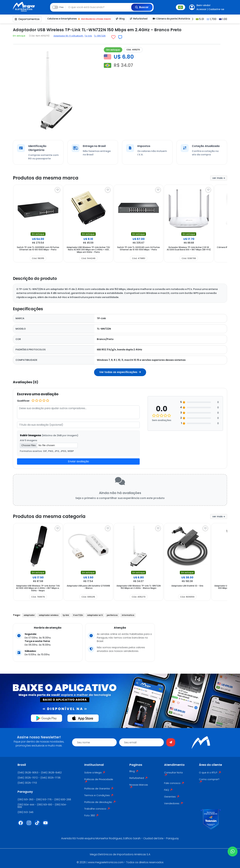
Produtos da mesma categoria (49, 516)
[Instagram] (30, 825)
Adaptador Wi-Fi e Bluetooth (69, 36)
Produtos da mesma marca (46, 178)
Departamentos (27, 19)
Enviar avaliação (78, 461)
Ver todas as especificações (120, 372)
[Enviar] (171, 742)
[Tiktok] (38, 825)
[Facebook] (22, 825)
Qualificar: (24, 401)
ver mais (219, 178)
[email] (141, 742)
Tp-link (88, 36)
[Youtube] (46, 825)
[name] (94, 742)
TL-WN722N (100, 36)
